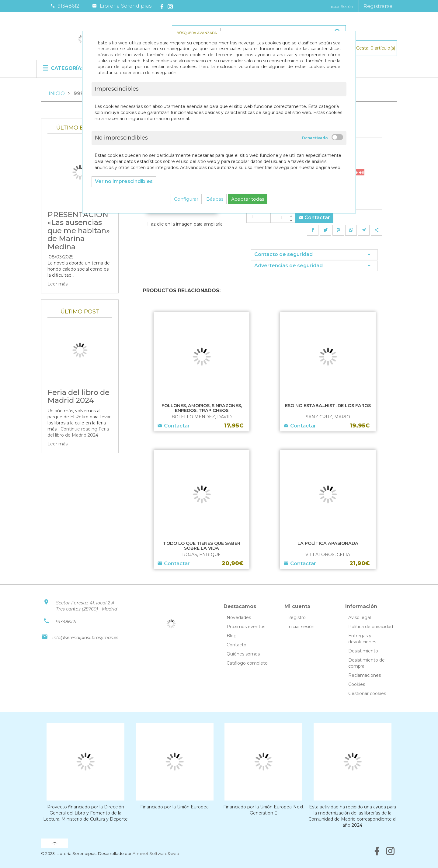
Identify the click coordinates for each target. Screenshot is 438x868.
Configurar (186, 199)
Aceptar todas (248, 199)
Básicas (215, 199)
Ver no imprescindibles (124, 181)
